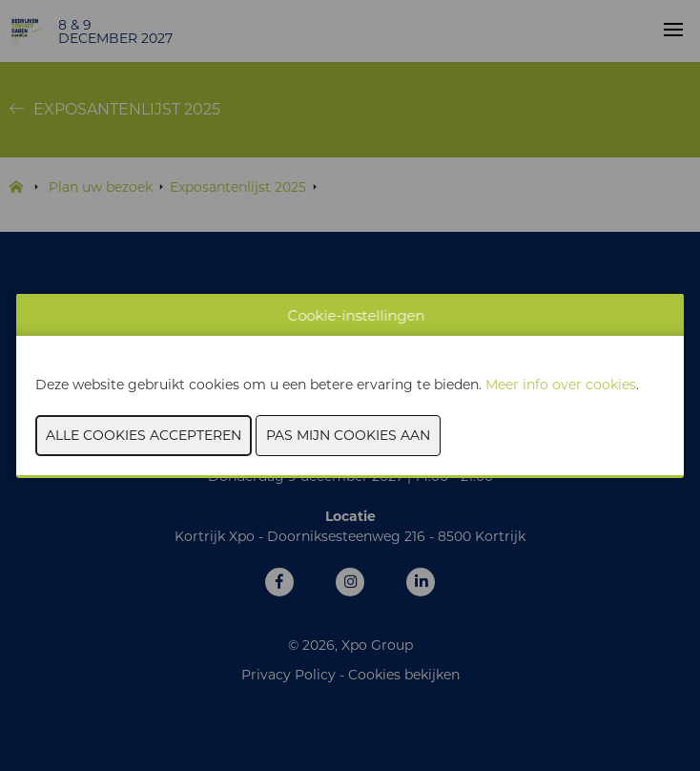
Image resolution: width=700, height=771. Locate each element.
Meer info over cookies (561, 385)
